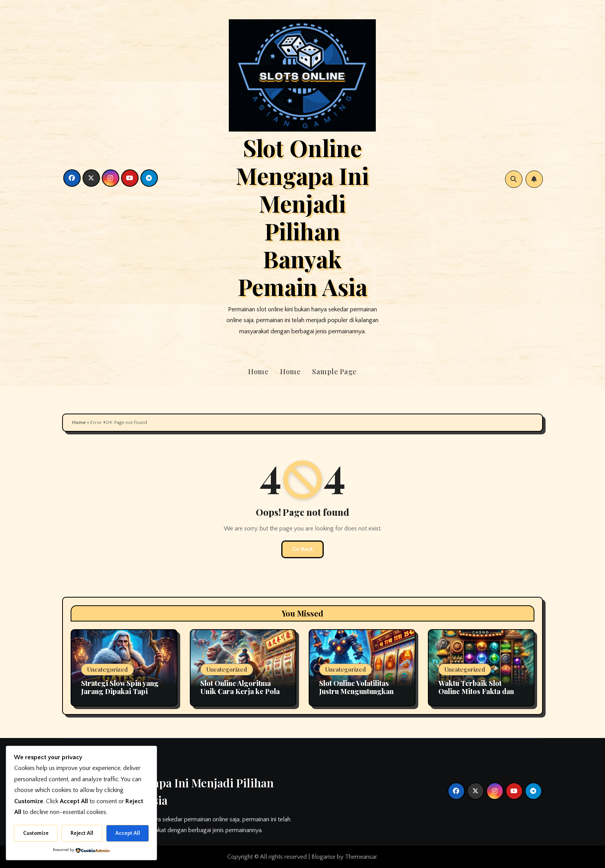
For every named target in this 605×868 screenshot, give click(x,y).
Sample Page (335, 372)
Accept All (128, 833)
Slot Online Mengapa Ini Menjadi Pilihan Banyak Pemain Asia (302, 217)
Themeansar (361, 857)
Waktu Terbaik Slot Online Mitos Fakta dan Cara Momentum (476, 692)
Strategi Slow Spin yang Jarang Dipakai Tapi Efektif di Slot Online (120, 692)
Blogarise (323, 857)
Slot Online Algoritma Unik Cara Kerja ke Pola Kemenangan (240, 692)
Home (258, 372)
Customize (36, 833)
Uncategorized (107, 669)
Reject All (82, 833)
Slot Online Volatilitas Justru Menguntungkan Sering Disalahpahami (356, 692)
